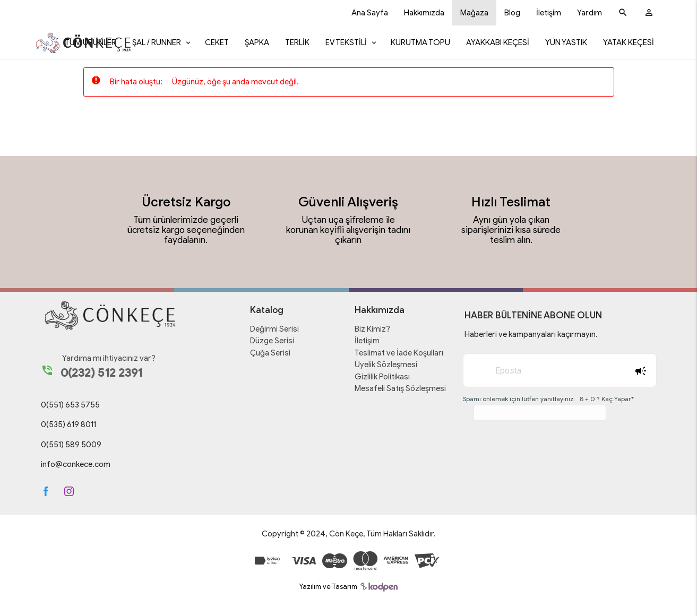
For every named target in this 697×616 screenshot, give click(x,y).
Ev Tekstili (346, 42)
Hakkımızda (424, 13)
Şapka (257, 42)
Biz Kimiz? (372, 329)
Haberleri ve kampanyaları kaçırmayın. (531, 334)
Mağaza (474, 13)
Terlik (297, 42)
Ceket (217, 42)
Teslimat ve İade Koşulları (399, 353)
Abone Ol (640, 371)
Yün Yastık (566, 42)
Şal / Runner (157, 42)
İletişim (549, 13)
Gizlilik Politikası (382, 377)
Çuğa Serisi (270, 353)
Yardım (590, 13)
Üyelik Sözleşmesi (386, 365)
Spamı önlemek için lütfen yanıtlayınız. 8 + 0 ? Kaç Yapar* (548, 399)
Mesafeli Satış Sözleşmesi (400, 388)
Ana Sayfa (370, 13)
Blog (512, 13)
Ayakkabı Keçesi (498, 42)
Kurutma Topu (420, 42)
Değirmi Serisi (274, 329)
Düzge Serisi (272, 341)
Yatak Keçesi (629, 42)
